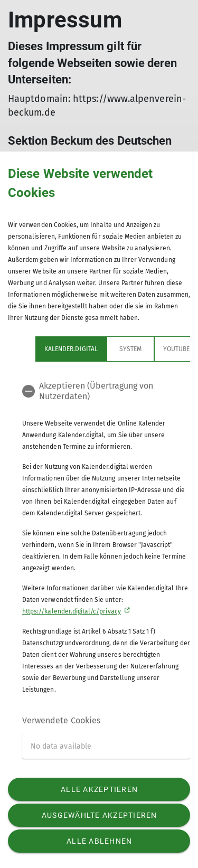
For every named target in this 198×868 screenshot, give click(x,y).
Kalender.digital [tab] (71, 349)
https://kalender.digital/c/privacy (72, 611)
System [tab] (130, 349)
